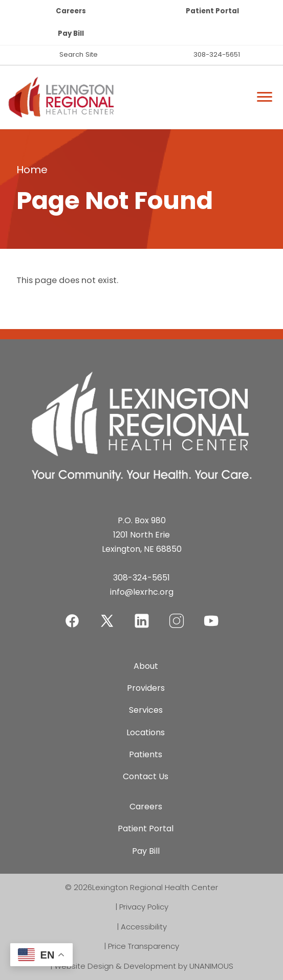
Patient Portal (212, 11)
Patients (146, 754)
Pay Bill (71, 33)
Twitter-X (107, 621)
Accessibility (144, 927)
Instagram (177, 614)
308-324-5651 (217, 54)
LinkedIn (142, 614)
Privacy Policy (144, 907)
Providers (146, 688)
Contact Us (146, 776)
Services (146, 710)
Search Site (79, 54)
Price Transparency (144, 946)
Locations (146, 732)
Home (32, 170)
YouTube (211, 614)
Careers (71, 11)
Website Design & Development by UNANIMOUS (144, 966)
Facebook (72, 614)
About (146, 666)
